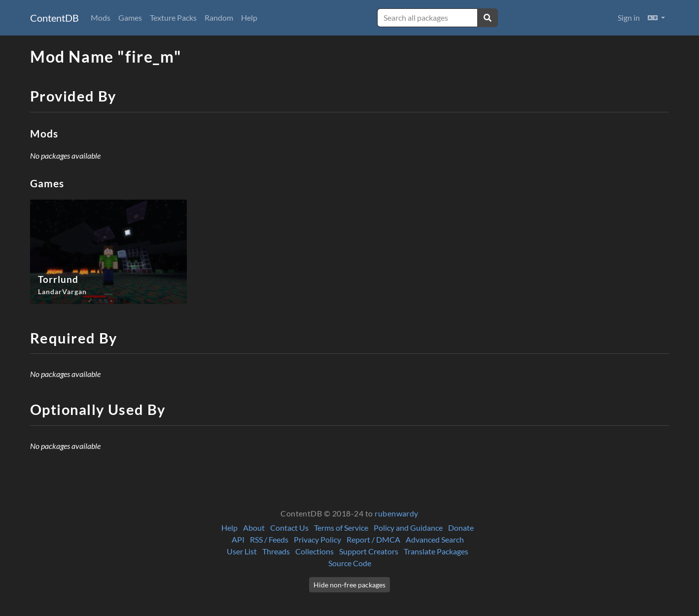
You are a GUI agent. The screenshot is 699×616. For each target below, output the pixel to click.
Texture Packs (173, 17)
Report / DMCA (373, 539)
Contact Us (289, 528)
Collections (315, 551)
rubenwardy (397, 513)
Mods (101, 17)
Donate (461, 528)
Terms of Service (341, 528)
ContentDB (54, 18)
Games (130, 17)
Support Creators (369, 551)
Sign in (629, 17)
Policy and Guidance (408, 528)
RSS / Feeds (269, 539)
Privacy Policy (317, 539)
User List (242, 551)
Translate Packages (436, 551)
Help (249, 17)
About (254, 528)
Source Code (350, 563)
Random (219, 17)
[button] (656, 18)
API (238, 539)
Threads (276, 551)
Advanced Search (435, 539)
